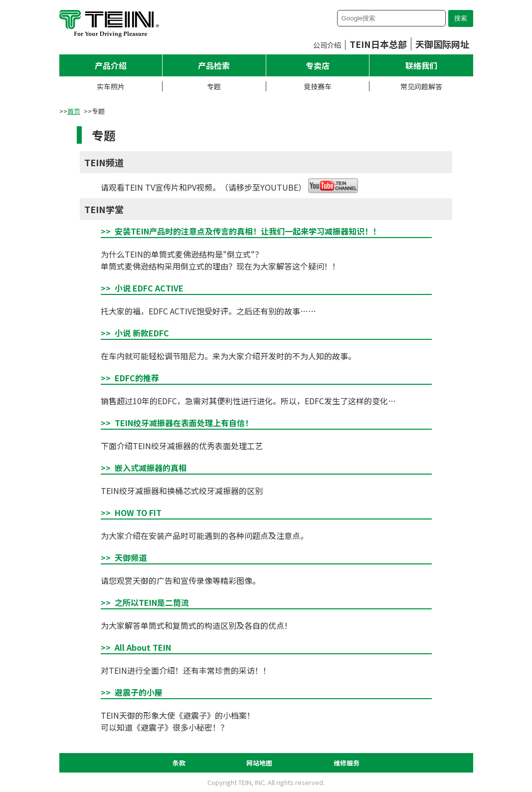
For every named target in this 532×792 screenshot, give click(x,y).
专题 (214, 86)
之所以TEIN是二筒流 (152, 602)
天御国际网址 (442, 44)
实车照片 (111, 86)
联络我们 (421, 65)
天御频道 (131, 557)
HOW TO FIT (138, 513)
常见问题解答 (421, 86)
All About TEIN (143, 647)
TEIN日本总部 (378, 44)
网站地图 (259, 763)
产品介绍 (111, 65)
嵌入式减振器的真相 (151, 468)
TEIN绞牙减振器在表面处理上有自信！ (184, 423)
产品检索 (214, 65)
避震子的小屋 (139, 692)
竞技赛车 (318, 86)
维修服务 (347, 763)
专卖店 (318, 65)
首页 (74, 111)
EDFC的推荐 (137, 378)
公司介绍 (327, 45)
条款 (179, 763)
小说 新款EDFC (142, 333)
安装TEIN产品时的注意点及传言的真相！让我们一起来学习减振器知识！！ (248, 231)
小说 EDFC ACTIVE (149, 288)
